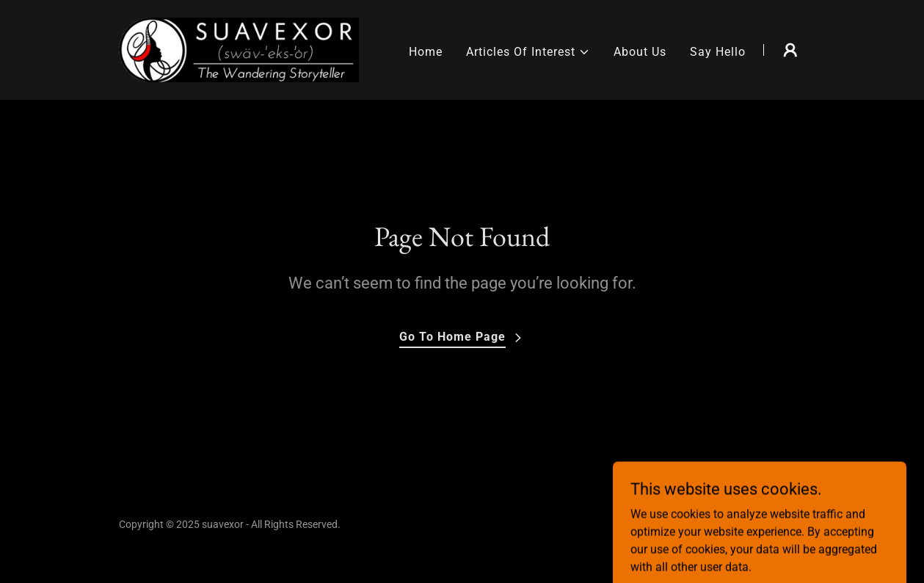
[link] (239, 49)
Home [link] (426, 52)
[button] (528, 52)
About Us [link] (640, 52)
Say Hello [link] (718, 52)
